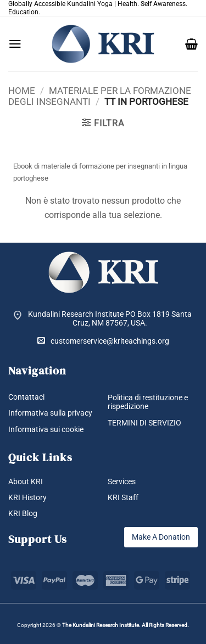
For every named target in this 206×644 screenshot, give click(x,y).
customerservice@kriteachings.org (103, 341)
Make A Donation (161, 537)
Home (22, 91)
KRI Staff (123, 497)
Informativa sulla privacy (50, 413)
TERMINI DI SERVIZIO (144, 423)
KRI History (27, 497)
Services (122, 481)
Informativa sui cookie (46, 429)
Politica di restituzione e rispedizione (148, 402)
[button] (15, 44)
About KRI (26, 481)
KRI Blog (23, 513)
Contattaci (26, 397)
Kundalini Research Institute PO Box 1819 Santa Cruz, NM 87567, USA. (110, 319)
